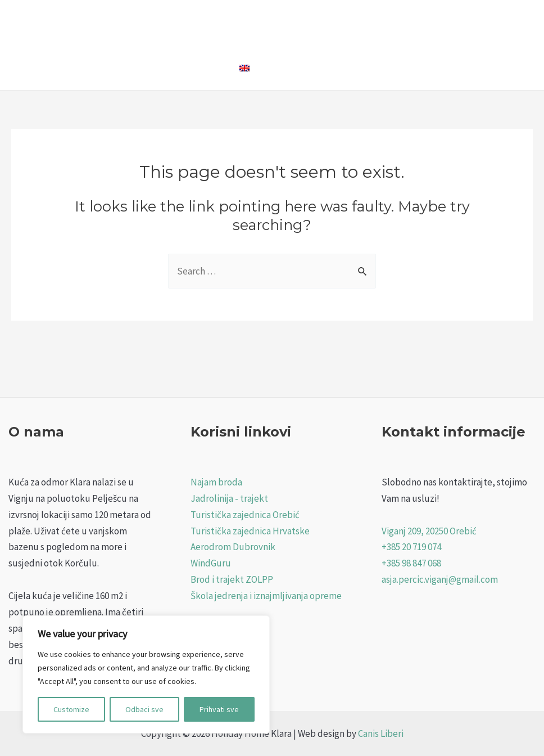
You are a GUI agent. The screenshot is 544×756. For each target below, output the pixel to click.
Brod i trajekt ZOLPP (232, 579)
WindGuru (211, 563)
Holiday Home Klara (281, 22)
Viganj (466, 22)
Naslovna (203, 22)
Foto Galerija (366, 22)
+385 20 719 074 (411, 547)
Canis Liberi (381, 733)
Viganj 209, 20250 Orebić (429, 531)
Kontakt (201, 67)
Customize (71, 709)
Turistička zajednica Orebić (245, 515)
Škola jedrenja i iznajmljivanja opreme (266, 596)
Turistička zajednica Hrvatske (250, 531)
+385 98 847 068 (411, 563)
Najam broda (216, 482)
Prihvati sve (219, 709)
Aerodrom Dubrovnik (233, 547)
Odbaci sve (144, 709)
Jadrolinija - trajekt (229, 498)
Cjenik (423, 22)
